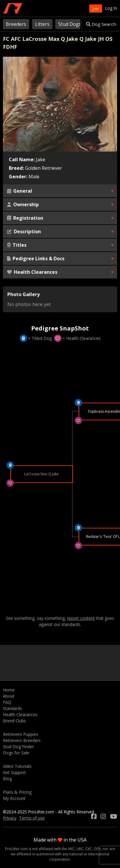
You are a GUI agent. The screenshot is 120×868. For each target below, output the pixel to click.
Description (24, 231)
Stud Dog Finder (18, 747)
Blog (7, 779)
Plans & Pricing (17, 792)
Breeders (16, 24)
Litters (42, 24)
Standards (12, 708)
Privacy (10, 818)
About (9, 696)
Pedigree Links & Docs (36, 258)
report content (81, 618)
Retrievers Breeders (22, 740)
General (20, 191)
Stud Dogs (70, 24)
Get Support (14, 772)
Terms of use (32, 818)
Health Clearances (32, 272)
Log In (111, 8)
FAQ (7, 702)
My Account (14, 798)
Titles (17, 245)
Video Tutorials (17, 766)
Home (9, 690)
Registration (25, 218)
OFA (97, 849)
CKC (89, 849)
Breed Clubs (14, 721)
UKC (80, 849)
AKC (71, 849)
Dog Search (101, 24)
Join (96, 9)
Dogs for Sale (16, 753)
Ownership (23, 204)
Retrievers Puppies (21, 734)
